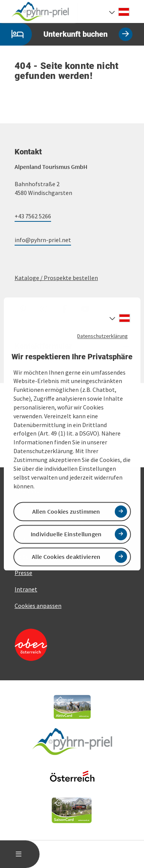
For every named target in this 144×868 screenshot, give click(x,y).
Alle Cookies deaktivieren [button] (66, 557)
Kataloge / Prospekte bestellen (56, 278)
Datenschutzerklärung (103, 336)
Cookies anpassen (38, 606)
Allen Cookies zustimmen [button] (66, 511)
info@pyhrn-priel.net (43, 240)
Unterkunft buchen (66, 34)
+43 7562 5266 (33, 216)
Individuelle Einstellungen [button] (66, 534)
